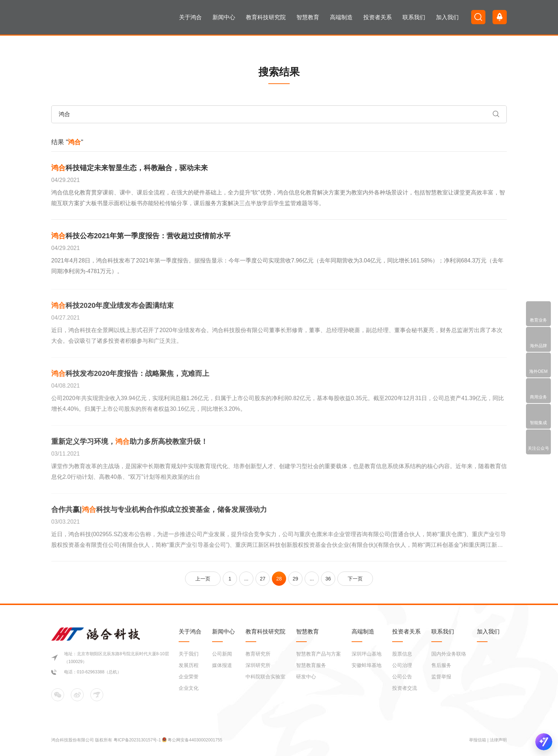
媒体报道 (222, 665)
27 (263, 579)
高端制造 (341, 17)
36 (328, 579)
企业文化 (189, 688)
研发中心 (306, 677)
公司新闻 (222, 654)
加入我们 (447, 17)
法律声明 (498, 740)
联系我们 (414, 17)
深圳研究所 (258, 665)
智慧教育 (308, 17)
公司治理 (402, 665)
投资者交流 (405, 688)
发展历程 (189, 665)
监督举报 (441, 677)
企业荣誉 (189, 677)
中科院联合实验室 (265, 677)
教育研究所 (258, 654)
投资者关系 (378, 17)
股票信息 (402, 654)
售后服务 (441, 665)
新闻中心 (224, 17)
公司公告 (402, 677)
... (246, 579)
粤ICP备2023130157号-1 (138, 740)
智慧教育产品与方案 (319, 654)
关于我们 (189, 654)
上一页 (203, 579)
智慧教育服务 (311, 665)
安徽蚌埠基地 (367, 665)
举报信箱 (478, 740)
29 (295, 579)
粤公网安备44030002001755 (195, 740)
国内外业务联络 (449, 654)
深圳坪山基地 (367, 654)
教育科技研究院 (266, 17)
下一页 (355, 579)
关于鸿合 (190, 17)
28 (279, 579)
